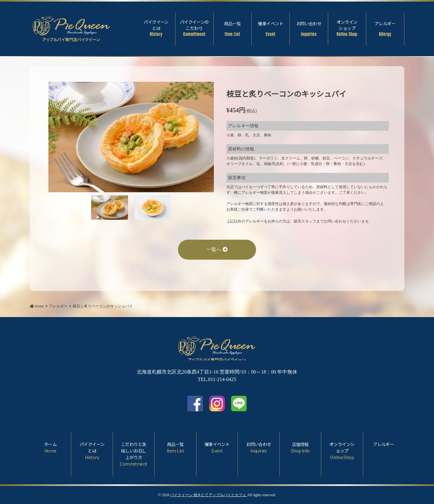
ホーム (50, 448)
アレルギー (385, 29)
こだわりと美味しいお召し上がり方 (134, 454)
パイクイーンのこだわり (194, 28)
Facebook (417, 26)
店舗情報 (300, 448)
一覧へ (217, 250)
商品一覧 (232, 29)
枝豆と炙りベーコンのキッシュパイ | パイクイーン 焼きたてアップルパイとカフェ (72, 27)
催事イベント (271, 29)
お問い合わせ (309, 29)
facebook (195, 404)
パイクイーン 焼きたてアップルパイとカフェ (209, 495)
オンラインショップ (347, 28)
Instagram (217, 404)
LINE (239, 404)
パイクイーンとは (156, 28)
